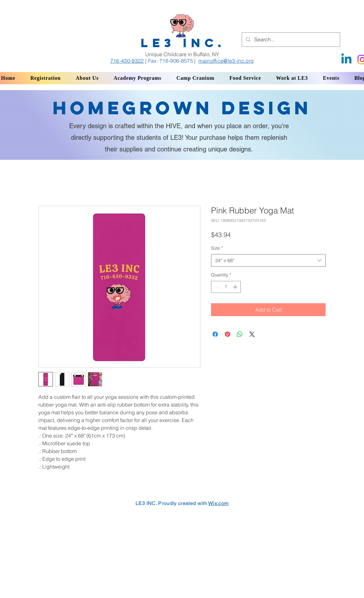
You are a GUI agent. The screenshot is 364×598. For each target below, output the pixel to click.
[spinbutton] (226, 287)
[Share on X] (252, 334)
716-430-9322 (127, 61)
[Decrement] (216, 287)
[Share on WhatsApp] (240, 334)
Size (217, 248)
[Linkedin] (346, 60)
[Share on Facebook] (215, 334)
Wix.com (218, 503)
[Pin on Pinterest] (228, 334)
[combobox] (268, 260)
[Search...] (290, 40)
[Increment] (236, 287)
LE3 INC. (183, 43)
